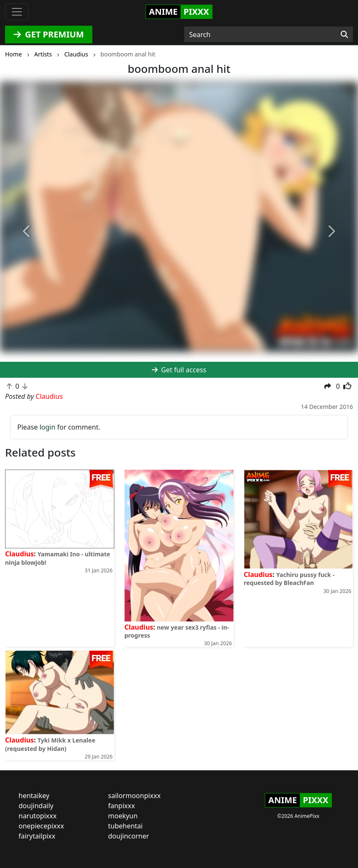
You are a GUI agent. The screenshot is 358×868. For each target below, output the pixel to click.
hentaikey (34, 796)
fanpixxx (121, 806)
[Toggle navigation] (17, 12)
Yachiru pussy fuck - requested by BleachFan (289, 579)
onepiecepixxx (41, 826)
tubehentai (125, 826)
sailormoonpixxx (134, 796)
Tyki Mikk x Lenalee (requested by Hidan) (50, 744)
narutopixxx (38, 816)
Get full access (179, 370)
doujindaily (36, 806)
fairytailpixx (37, 836)
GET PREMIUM (49, 34)
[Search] (344, 35)
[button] (27, 232)
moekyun (123, 816)
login (48, 427)
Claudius (19, 554)
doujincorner (128, 836)
